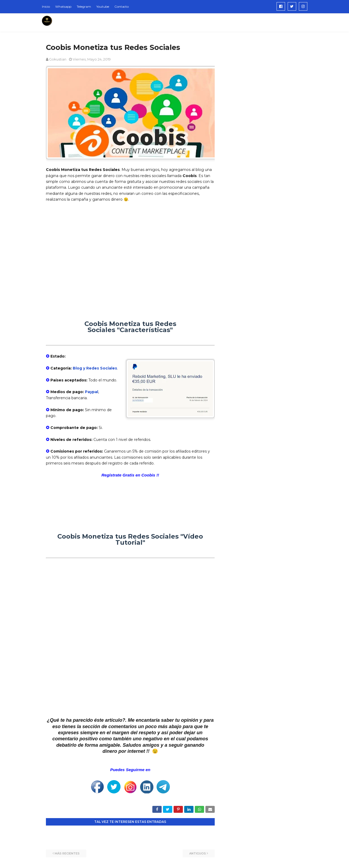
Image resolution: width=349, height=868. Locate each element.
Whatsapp (63, 7)
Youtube (103, 7)
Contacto (122, 7)
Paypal (92, 392)
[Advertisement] (130, 255)
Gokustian (58, 59)
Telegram (84, 7)
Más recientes (67, 853)
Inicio (46, 7)
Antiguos (198, 853)
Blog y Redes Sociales (95, 368)
